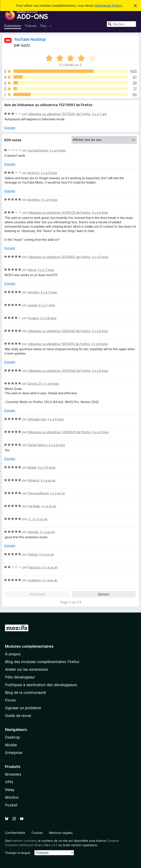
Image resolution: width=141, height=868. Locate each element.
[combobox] (121, 24)
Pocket (11, 805)
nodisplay (34, 580)
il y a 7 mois (46, 270)
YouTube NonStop (30, 39)
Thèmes (31, 26)
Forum (10, 700)
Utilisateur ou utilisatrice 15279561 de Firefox (59, 114)
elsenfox (34, 200)
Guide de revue (18, 716)
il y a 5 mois (49, 173)
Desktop (12, 737)
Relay (10, 790)
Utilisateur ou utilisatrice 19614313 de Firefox (59, 344)
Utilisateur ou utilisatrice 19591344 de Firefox (59, 371)
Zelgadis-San (37, 419)
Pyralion (33, 318)
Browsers (13, 774)
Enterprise (14, 753)
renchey (33, 292)
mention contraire (24, 841)
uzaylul (32, 305)
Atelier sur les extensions (26, 669)
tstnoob (33, 532)
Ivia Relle (34, 506)
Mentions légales (61, 833)
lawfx (26, 45)
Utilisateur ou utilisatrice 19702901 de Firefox (59, 257)
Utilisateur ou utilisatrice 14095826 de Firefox (59, 432)
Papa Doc (34, 567)
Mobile (11, 745)
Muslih (32, 467)
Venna (32, 270)
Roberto (33, 480)
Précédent (37, 594)
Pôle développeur (20, 677)
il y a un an (48, 480)
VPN (9, 782)
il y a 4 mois (58, 150)
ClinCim (33, 554)
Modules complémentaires (29, 646)
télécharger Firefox (108, 6)
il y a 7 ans (100, 114)
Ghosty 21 (35, 384)
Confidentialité (15, 833)
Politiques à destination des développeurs (41, 685)
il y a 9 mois (51, 384)
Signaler (10, 128)
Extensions (13, 26)
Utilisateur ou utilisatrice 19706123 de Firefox (59, 213)
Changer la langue (18, 853)
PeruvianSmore (38, 493)
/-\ (29, 519)
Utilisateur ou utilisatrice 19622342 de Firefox (59, 331)
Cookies (37, 833)
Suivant (104, 594)
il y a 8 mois (48, 318)
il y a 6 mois (49, 200)
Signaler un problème (23, 708)
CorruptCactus (38, 150)
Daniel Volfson (37, 445)
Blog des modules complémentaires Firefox (42, 662)
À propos (13, 654)
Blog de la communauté (25, 693)
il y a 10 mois (47, 467)
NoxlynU (34, 173)
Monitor (12, 797)
